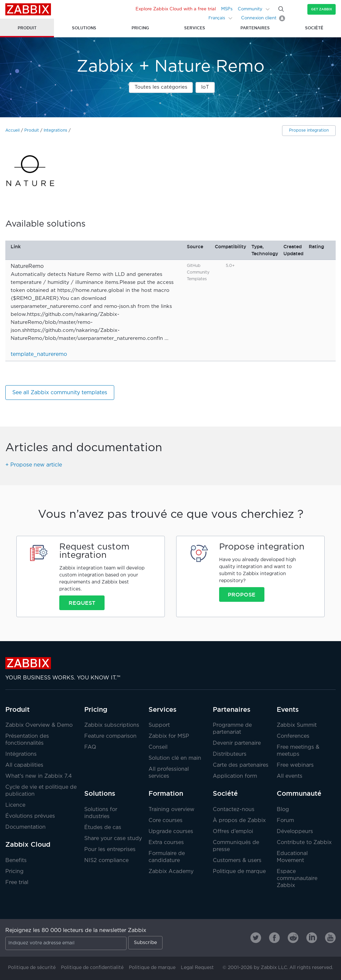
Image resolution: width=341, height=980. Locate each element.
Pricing (14, 872)
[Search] (281, 9)
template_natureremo (39, 354)
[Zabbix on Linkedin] (312, 938)
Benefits (16, 861)
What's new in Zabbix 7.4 (39, 776)
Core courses (166, 821)
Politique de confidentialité (92, 968)
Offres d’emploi (233, 832)
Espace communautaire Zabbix (297, 879)
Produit (32, 130)
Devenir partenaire (237, 743)
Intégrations (21, 754)
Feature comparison (110, 736)
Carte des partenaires (241, 765)
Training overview (171, 810)
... (167, 338)
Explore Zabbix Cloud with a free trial (176, 9)
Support (159, 725)
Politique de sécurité (32, 968)
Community (250, 9)
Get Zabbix (322, 9)
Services (163, 709)
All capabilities (24, 765)
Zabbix (28, 9)
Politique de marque (239, 872)
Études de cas (103, 828)
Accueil (12, 130)
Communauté (299, 793)
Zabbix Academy (171, 872)
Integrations (55, 130)
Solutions (100, 793)
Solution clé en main (175, 758)
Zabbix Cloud (28, 844)
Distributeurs (230, 754)
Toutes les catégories (161, 87)
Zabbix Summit (297, 725)
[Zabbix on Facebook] (274, 938)
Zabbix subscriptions (112, 725)
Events (288, 709)
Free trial (17, 883)
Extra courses (166, 843)
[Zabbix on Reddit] (293, 938)
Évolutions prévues (30, 816)
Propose (242, 594)
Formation (166, 793)
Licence (15, 805)
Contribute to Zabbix (304, 843)
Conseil (158, 747)
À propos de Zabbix (239, 821)
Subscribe (145, 943)
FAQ (90, 747)
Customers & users (237, 861)
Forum (285, 821)
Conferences (293, 736)
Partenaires (232, 709)
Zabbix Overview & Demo (39, 725)
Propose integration (309, 130)
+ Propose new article (34, 465)
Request (82, 603)
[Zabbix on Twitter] (256, 938)
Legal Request (197, 968)
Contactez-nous (234, 810)
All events (290, 776)
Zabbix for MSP (169, 736)
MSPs (227, 9)
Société (225, 793)
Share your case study (113, 839)
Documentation (25, 827)
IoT (205, 87)
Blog (283, 810)
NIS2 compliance (106, 861)
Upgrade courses (171, 832)
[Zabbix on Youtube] (330, 938)
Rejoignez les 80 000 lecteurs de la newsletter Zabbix (76, 931)
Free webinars (295, 765)
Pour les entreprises (110, 850)
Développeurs (295, 832)
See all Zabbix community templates (60, 393)
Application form (235, 776)
